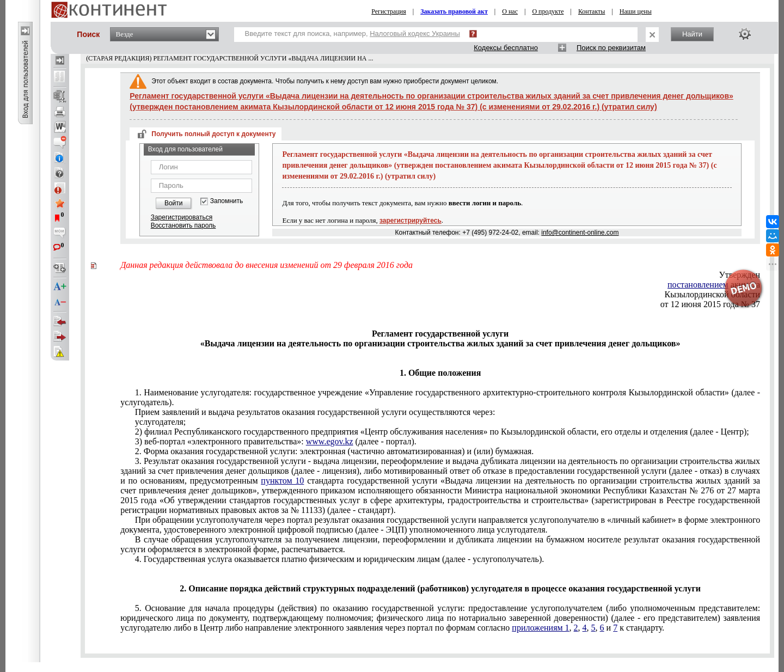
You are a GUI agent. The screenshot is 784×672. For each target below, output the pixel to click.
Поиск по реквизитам (611, 48)
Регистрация (389, 11)
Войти (174, 203)
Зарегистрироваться (182, 217)
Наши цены (636, 11)
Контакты (592, 11)
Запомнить (226, 201)
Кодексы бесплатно (506, 48)
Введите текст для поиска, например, (353, 33)
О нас (510, 11)
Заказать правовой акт (454, 11)
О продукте (548, 11)
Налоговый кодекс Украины (415, 33)
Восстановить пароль (183, 225)
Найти (692, 34)
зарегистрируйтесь (411, 221)
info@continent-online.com (580, 233)
